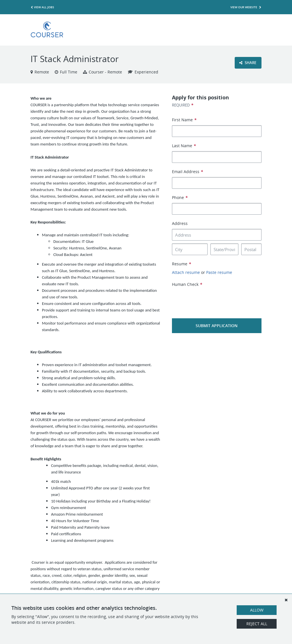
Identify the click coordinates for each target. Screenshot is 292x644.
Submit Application (217, 326)
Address (180, 223)
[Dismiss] (286, 600)
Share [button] (248, 63)
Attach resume (186, 272)
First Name (184, 120)
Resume (182, 264)
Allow (257, 610)
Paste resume (219, 272)
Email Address (187, 172)
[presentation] (215, 299)
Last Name (184, 146)
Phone (180, 197)
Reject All (257, 624)
